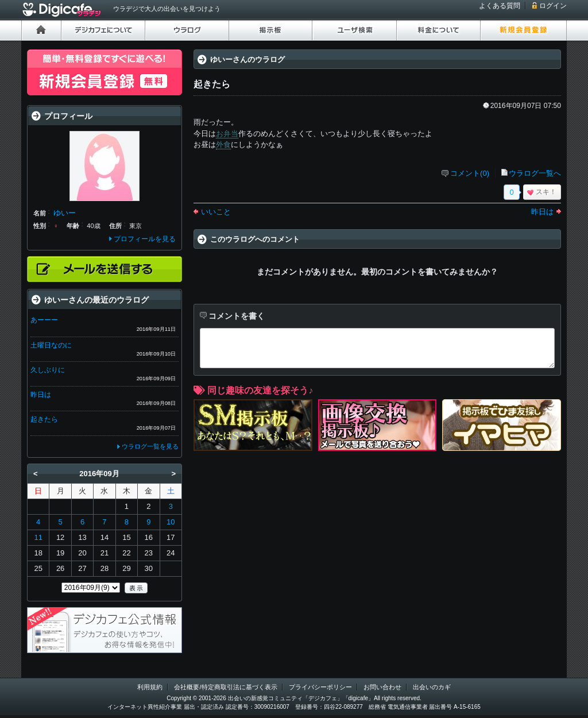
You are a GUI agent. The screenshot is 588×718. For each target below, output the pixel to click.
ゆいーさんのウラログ (247, 59)
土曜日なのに (51, 345)
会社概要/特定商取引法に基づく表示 (225, 687)
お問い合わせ (382, 687)
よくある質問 (500, 6)
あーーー (44, 320)
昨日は (542, 212)
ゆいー (65, 213)
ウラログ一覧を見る (150, 446)
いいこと (216, 212)
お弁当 (227, 134)
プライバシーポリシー (320, 687)
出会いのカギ (432, 687)
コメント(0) (470, 173)
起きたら (44, 419)
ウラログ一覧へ (535, 173)
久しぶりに (48, 370)
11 (38, 537)
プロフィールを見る (145, 239)
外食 (223, 144)
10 (171, 522)
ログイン (553, 6)
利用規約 (150, 687)
